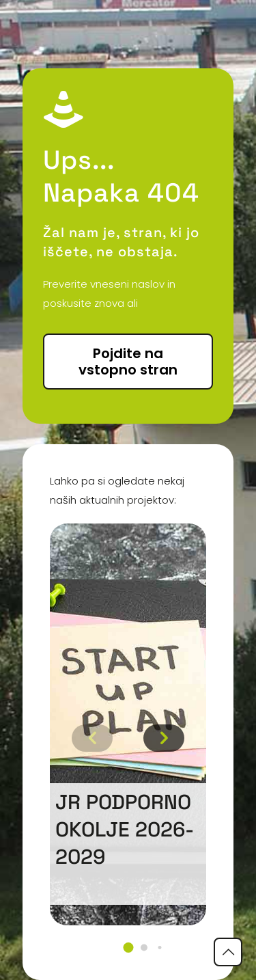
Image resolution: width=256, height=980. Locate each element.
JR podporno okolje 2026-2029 (125, 829)
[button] (128, 948)
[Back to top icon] (228, 952)
